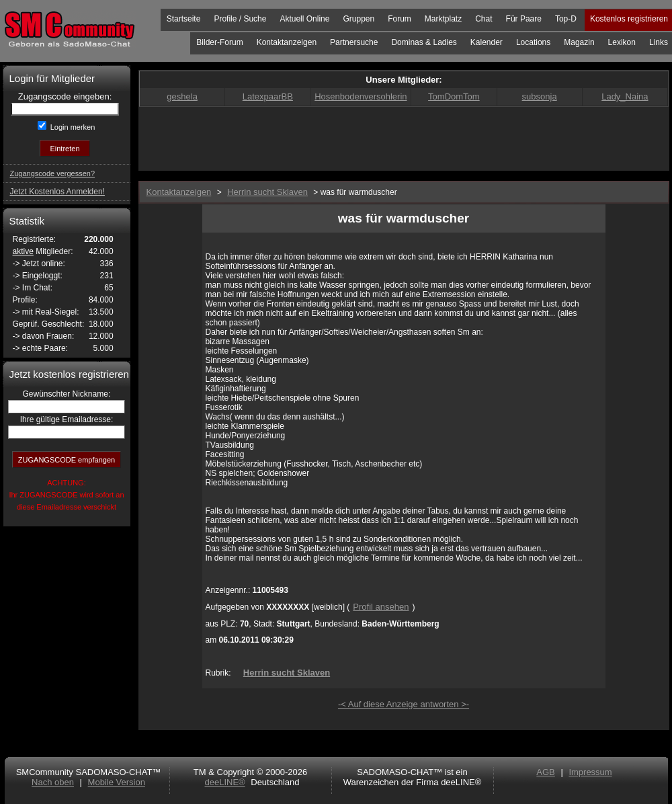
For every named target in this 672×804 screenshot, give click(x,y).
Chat (484, 19)
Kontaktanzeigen (287, 42)
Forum (400, 19)
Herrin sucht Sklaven (287, 673)
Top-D (566, 19)
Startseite (184, 19)
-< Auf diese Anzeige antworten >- (404, 704)
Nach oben (53, 782)
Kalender (487, 42)
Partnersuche (354, 42)
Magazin (579, 42)
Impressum (590, 772)
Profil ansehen (381, 607)
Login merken (72, 127)
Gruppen (359, 19)
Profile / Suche (240, 19)
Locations (533, 42)
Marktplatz (443, 19)
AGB (545, 772)
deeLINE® (224, 782)
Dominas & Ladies (424, 42)
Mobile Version (117, 782)
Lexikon (622, 42)
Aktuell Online (304, 19)
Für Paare (524, 19)
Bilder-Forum (219, 42)
